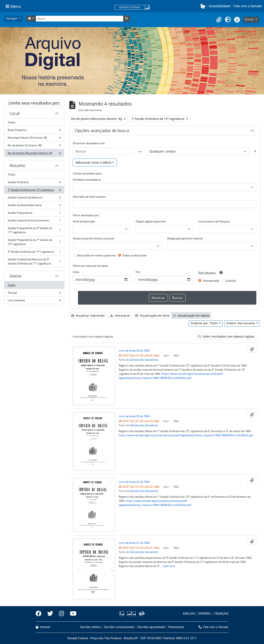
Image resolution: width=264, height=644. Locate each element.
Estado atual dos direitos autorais (93, 238)
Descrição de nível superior (89, 197)
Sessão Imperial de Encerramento (34, 221)
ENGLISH (189, 614)
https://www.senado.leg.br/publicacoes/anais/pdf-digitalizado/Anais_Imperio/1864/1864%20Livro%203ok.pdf (186, 435)
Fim (138, 272)
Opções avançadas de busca (102, 130)
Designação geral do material (185, 238)
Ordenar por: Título (204, 323)
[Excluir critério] (255, 151)
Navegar (12, 18)
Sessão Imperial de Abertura (34, 198)
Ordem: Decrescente (241, 323)
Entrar (250, 19)
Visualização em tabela (191, 315)
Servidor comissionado (119, 627)
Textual (34, 294)
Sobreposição (211, 281)
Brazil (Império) (34, 131)
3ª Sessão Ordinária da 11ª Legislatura (34, 253)
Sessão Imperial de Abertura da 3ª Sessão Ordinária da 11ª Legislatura (34, 261)
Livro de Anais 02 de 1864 (134, 482)
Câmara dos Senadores (144, 360)
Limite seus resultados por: (34, 103)
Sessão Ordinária (34, 183)
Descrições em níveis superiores (96, 255)
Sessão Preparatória (34, 214)
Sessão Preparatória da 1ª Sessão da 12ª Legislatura (34, 242)
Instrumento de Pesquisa (214, 221)
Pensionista (176, 627)
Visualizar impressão (88, 315)
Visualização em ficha (152, 315)
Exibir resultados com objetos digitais (226, 336)
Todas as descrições (134, 255)
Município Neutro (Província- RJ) (34, 139)
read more (169, 566)
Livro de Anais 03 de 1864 (134, 416)
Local (15, 113)
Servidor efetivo (90, 627)
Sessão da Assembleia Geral (34, 206)
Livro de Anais (34, 301)
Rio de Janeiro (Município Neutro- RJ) (34, 154)
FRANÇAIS (221, 614)
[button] (204, 6)
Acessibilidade (220, 6)
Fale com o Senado (248, 6)
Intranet (43, 627)
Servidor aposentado (151, 627)
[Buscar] (103, 151)
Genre (15, 276)
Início (76, 272)
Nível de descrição (84, 221)
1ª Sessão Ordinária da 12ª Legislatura (34, 191)
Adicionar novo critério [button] (93, 162)
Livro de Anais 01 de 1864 (134, 543)
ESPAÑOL (205, 614)
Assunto (17, 165)
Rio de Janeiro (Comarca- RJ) (34, 146)
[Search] (79, 19)
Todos (12, 122)
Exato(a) (231, 281)
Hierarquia (120, 315)
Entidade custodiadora (87, 180)
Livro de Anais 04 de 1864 (134, 351)
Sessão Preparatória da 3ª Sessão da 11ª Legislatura (34, 230)
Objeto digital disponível (151, 221)
